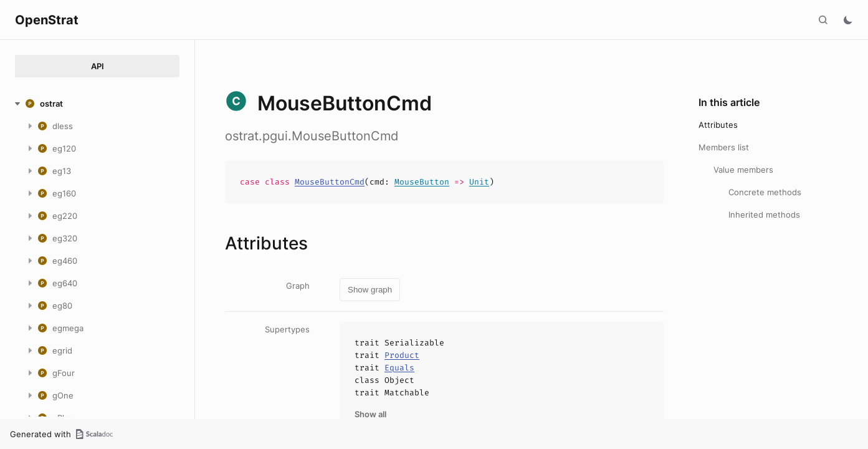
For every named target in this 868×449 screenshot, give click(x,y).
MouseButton (422, 182)
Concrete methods (765, 192)
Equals (399, 368)
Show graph (370, 290)
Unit (479, 182)
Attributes (718, 125)
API (98, 66)
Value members (743, 170)
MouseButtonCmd (330, 182)
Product (402, 355)
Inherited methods (764, 215)
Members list (724, 147)
